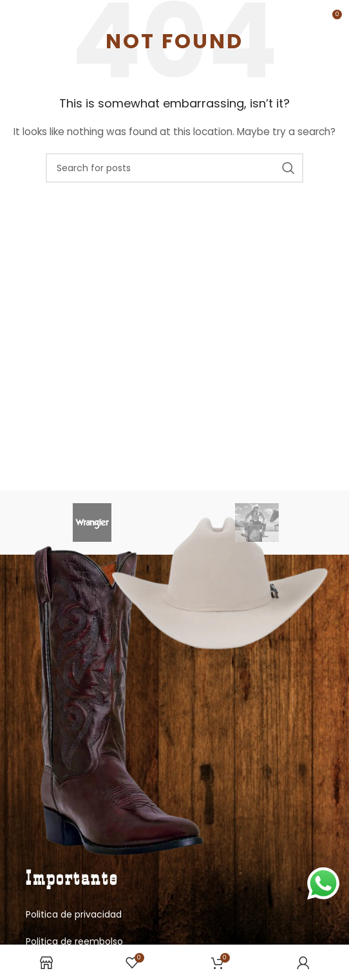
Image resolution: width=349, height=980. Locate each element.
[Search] (174, 168)
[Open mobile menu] (31, 19)
